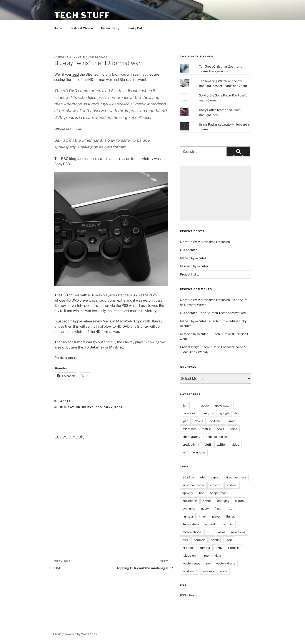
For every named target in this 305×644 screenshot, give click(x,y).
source (71, 358)
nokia (233, 429)
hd (78, 407)
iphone (199, 421)
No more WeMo (195, 305)
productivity (191, 444)
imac (202, 516)
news (220, 429)
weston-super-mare (196, 563)
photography (191, 437)
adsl (202, 477)
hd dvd (88, 407)
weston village (225, 563)
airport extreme (193, 485)
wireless (208, 571)
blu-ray (67, 407)
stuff (208, 444)
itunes (231, 516)
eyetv (205, 509)
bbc (202, 493)
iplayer (216, 516)
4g (194, 405)
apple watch (223, 405)
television (189, 555)
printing (216, 540)
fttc (230, 509)
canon (207, 501)
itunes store (191, 524)
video (235, 444)
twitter (221, 444)
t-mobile (234, 548)
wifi (185, 452)
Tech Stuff (82, 15)
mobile (206, 429)
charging (223, 501)
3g (184, 405)
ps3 (99, 407)
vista (218, 555)
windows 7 (190, 571)
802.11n (188, 477)
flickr (218, 509)
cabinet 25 (190, 501)
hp (237, 413)
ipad (185, 421)
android (232, 485)
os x (185, 540)
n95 (210, 532)
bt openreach (219, 493)
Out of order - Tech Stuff (197, 313)
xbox (119, 407)
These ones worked (232, 313)
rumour (205, 548)
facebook (189, 413)
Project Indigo (190, 274)
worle (223, 571)
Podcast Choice (82, 28)
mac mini (227, 524)
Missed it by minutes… (195, 266)
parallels (199, 540)
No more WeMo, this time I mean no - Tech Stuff (213, 300)
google (225, 413)
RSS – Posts (188, 595)
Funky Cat (135, 28)
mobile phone (192, 532)
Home (58, 28)
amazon (215, 485)
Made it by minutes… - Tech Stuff (203, 321)
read (75, 74)
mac (232, 421)
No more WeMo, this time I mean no (205, 242)
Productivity (110, 28)
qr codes (188, 548)
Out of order (188, 250)
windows (199, 452)
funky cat (208, 413)
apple (66, 401)
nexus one (238, 532)
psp (229, 540)
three (205, 555)
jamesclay (98, 57)
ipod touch (216, 421)
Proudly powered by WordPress (75, 634)
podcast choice (216, 437)
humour (188, 516)
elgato (239, 501)
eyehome (189, 509)
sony (108, 407)
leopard (210, 524)
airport (215, 477)
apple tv (188, 493)
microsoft (189, 429)
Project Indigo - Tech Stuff (198, 347)
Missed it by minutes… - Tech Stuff (204, 334)
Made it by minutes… (194, 258)
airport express (236, 477)
